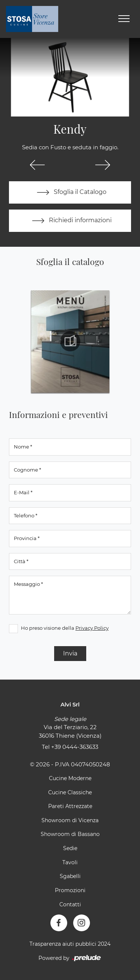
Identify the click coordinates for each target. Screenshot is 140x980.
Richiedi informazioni (70, 221)
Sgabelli (70, 876)
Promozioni (70, 890)
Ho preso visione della (65, 628)
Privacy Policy (92, 628)
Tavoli (70, 862)
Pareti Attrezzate (70, 806)
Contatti (70, 904)
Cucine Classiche (70, 792)
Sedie (70, 848)
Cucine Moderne (70, 778)
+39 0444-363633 (75, 747)
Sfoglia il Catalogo (70, 192)
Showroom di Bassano (70, 834)
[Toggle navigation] (124, 19)
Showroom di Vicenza (70, 820)
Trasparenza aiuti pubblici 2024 (70, 944)
